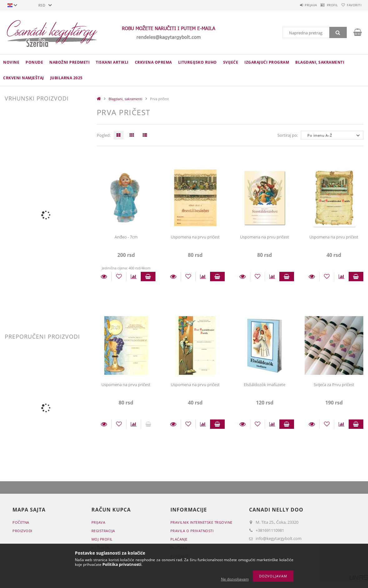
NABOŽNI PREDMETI (69, 62)
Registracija (103, 531)
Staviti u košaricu (148, 277)
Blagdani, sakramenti (320, 62)
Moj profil (102, 539)
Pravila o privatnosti (192, 531)
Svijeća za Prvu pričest (334, 385)
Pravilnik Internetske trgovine (201, 522)
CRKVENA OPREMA (153, 62)
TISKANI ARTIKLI (112, 62)
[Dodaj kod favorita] (119, 277)
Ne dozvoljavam (235, 579)
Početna (21, 522)
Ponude (34, 62)
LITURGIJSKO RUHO (198, 62)
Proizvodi (22, 531)
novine (11, 62)
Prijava (297, 5)
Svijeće (231, 62)
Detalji (104, 277)
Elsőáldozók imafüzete (265, 385)
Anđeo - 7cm (126, 237)
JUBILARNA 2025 (66, 78)
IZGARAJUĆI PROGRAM (267, 62)
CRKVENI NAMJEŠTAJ (24, 78)
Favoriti (351, 5)
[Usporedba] (134, 277)
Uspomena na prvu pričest (195, 237)
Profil (324, 5)
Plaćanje (179, 539)
